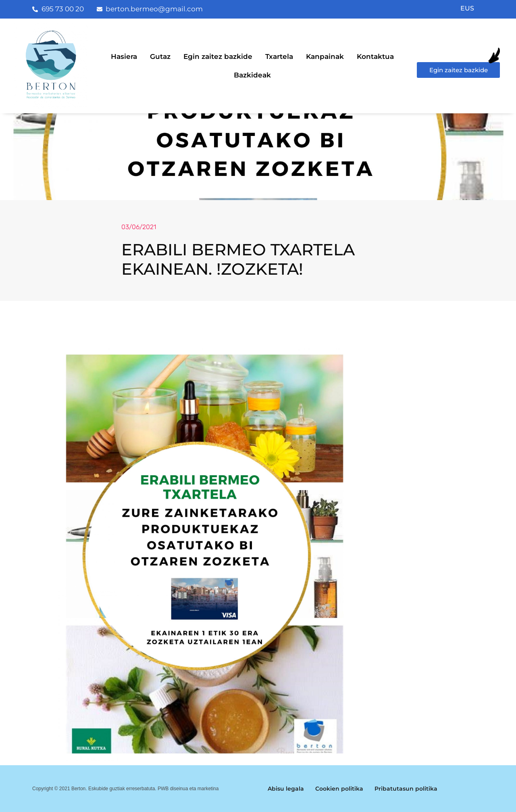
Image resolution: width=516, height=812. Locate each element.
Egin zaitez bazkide (218, 56)
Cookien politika (339, 789)
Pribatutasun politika (406, 789)
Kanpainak (325, 56)
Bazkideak (252, 75)
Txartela (279, 56)
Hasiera (124, 56)
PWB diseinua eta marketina (188, 789)
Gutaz (160, 56)
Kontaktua (375, 56)
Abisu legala (286, 789)
